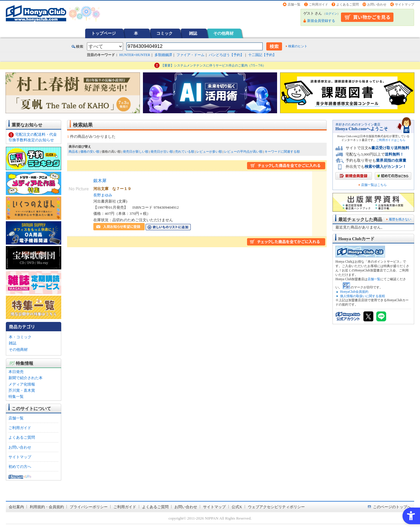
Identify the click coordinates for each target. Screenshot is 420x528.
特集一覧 (16, 397)
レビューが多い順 (209, 151)
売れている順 (185, 151)
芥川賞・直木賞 (22, 390)
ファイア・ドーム (190, 55)
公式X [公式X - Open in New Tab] (237, 507)
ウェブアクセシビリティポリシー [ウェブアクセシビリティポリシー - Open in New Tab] (276, 507)
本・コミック (20, 337)
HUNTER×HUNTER (135, 55)
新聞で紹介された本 (26, 378)
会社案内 (16, 507)
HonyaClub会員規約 (354, 292)
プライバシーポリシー (89, 507)
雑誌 (193, 33)
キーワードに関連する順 (282, 151)
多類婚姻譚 (163, 55)
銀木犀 (100, 181)
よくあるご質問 (348, 4)
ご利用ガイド (318, 4)
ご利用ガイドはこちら (391, 140)
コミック (164, 33)
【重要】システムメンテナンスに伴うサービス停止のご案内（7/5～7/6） (213, 65)
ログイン (331, 14)
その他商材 (223, 33)
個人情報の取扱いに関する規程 (363, 296)
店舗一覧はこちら (374, 185)
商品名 (73, 151)
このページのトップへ (392, 507)
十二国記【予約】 (262, 55)
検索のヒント (298, 46)
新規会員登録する (321, 21)
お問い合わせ (377, 4)
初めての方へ (20, 467)
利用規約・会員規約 (47, 507)
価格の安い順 (90, 151)
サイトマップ (405, 4)
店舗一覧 (294, 4)
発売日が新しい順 (136, 151)
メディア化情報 (22, 384)
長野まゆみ (103, 195)
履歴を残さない (400, 219)
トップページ (104, 33)
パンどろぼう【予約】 (226, 55)
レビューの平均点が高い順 (243, 151)
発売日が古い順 (162, 151)
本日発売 (16, 372)
